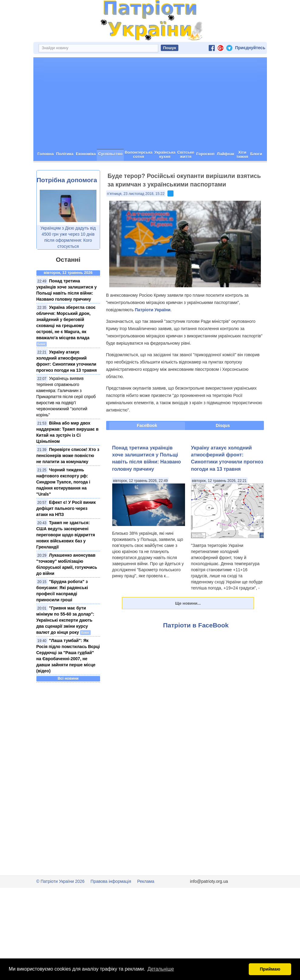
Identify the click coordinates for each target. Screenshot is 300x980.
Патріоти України (153, 331)
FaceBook (147, 447)
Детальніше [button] (161, 969)
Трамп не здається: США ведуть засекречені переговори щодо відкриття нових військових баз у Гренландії (66, 556)
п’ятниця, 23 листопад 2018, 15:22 (136, 215)
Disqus (223, 447)
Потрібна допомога (67, 201)
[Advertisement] (150, 125)
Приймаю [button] (270, 969)
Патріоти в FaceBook (196, 647)
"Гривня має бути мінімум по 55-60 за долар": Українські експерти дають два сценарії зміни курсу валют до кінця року (65, 642)
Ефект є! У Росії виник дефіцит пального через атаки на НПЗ (66, 530)
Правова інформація (111, 903)
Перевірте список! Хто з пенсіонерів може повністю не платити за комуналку (68, 477)
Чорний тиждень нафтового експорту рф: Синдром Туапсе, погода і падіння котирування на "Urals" (63, 504)
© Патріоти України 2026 (61, 903)
